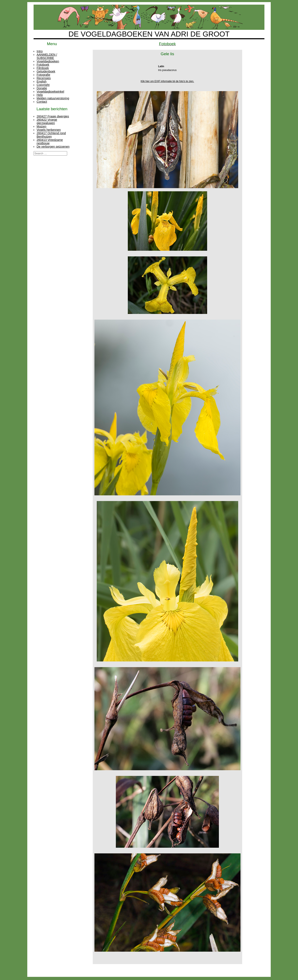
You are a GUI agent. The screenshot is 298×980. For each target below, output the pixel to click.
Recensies (44, 78)
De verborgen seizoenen (53, 147)
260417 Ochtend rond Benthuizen (51, 135)
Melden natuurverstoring (53, 98)
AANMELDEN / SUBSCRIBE (47, 56)
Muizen (41, 126)
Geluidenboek (46, 71)
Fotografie (43, 75)
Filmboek (43, 68)
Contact (42, 102)
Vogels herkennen (49, 130)
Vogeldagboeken (48, 61)
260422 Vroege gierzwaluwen (47, 121)
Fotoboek (43, 65)
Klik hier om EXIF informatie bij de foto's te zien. (167, 81)
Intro (40, 51)
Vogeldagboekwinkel (50, 92)
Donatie (42, 88)
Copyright (43, 85)
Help (40, 95)
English (41, 81)
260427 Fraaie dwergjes (53, 116)
